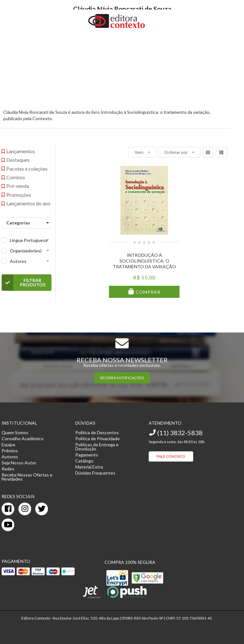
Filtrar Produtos (24, 283)
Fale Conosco (171, 456)
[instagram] (25, 509)
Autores (18, 261)
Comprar (147, 292)
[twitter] (42, 509)
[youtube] (8, 525)
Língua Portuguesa (29, 240)
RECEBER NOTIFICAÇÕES (122, 378)
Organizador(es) (26, 251)
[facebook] (8, 509)
